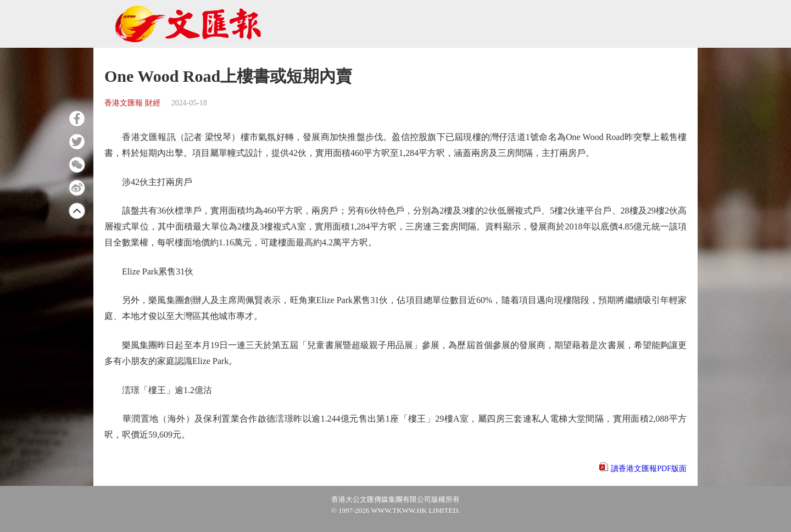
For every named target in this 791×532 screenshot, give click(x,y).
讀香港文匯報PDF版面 (649, 469)
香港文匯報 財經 (132, 103)
